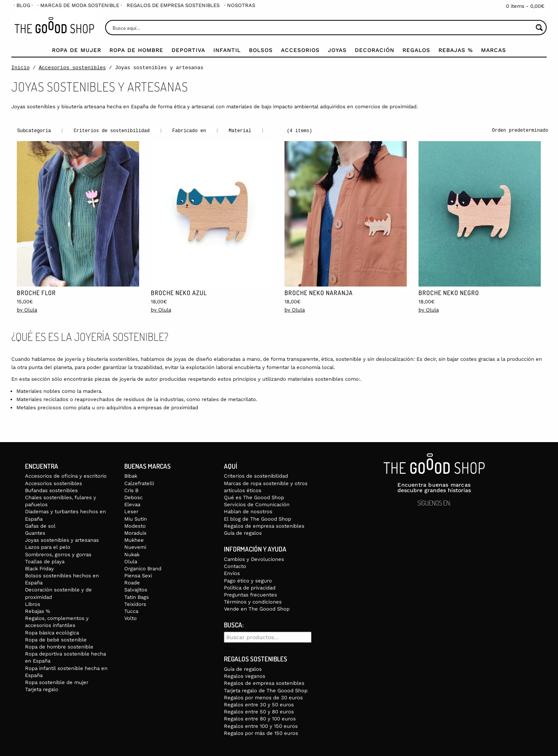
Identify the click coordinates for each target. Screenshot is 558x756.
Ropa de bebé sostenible (56, 639)
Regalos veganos (245, 676)
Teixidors (135, 604)
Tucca (131, 611)
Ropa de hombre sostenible (59, 646)
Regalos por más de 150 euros (261, 733)
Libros (33, 604)
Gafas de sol (40, 526)
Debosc (133, 497)
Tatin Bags (137, 597)
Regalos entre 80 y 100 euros (260, 718)
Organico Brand (143, 568)
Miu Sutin (136, 519)
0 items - (525, 6)
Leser (131, 511)
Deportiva (188, 50)
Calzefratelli (139, 483)
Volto (131, 618)
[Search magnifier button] (539, 28)
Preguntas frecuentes (250, 594)
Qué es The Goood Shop (254, 497)
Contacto (235, 566)
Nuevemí (135, 547)
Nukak (132, 554)
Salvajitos (136, 589)
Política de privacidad (250, 587)
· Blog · (23, 5)
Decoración (375, 50)
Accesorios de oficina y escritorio (66, 476)
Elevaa (132, 504)
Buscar (230, 648)
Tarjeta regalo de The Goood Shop (266, 690)
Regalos (416, 50)
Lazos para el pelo (48, 547)
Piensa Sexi (138, 575)
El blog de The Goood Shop (258, 519)
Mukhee (134, 540)
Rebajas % (456, 50)
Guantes (35, 533)
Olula (131, 561)
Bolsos (261, 50)
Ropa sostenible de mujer (57, 682)
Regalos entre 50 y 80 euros (259, 711)
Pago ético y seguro (248, 580)
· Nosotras (240, 5)
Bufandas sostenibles (51, 490)
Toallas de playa (45, 561)
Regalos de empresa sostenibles (173, 5)
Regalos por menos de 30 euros (263, 697)
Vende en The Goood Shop (257, 608)
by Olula (27, 309)
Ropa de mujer (77, 50)
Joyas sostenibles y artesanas (62, 540)
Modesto (135, 526)
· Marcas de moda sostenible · (80, 5)
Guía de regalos (243, 533)
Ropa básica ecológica (52, 632)
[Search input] (322, 28)
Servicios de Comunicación (257, 504)
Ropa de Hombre (136, 50)
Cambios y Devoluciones (254, 559)
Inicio (21, 68)
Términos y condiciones (253, 601)
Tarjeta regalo (42, 689)
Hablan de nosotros (248, 511)
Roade (132, 582)
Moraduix (135, 533)
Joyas (337, 50)
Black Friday (39, 568)
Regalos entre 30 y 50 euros (259, 704)
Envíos (232, 573)
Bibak (131, 476)
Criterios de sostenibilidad (256, 476)
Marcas (494, 50)
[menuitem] (23, 5)
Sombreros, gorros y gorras (58, 554)
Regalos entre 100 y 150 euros (261, 726)
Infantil (227, 50)
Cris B (131, 490)
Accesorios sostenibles (72, 68)
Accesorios (300, 50)
